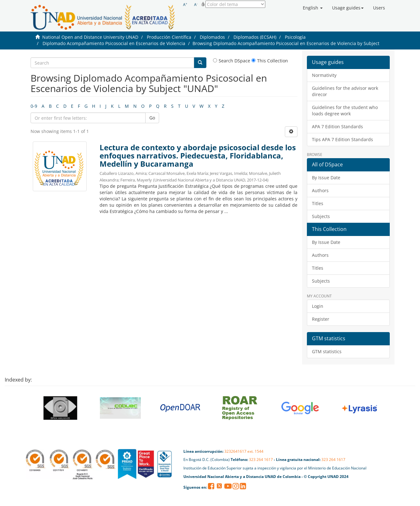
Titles (318, 203)
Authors (320, 190)
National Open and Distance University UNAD (90, 37)
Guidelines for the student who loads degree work (345, 110)
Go (152, 118)
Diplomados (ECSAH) (255, 37)
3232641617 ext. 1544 (244, 451)
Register (321, 319)
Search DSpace (232, 61)
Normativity (324, 75)
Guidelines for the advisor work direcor (345, 91)
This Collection (270, 61)
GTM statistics (327, 351)
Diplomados (212, 37)
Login (318, 306)
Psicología (295, 37)
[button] (313, 8)
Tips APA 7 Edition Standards (342, 139)
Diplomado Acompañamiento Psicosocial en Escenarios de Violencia (114, 43)
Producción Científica (169, 37)
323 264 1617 (261, 460)
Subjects (321, 216)
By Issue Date (326, 178)
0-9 (34, 106)
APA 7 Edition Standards (337, 126)
